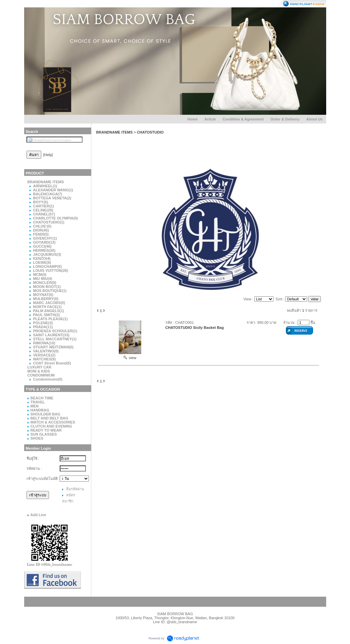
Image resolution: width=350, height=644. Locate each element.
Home (193, 119)
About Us (315, 119)
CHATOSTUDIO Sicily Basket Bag (195, 328)
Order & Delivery (285, 119)
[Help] (48, 155)
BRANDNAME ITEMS (115, 132)
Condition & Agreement (243, 119)
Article (210, 119)
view (130, 358)
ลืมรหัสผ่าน (75, 489)
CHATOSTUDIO (150, 132)
